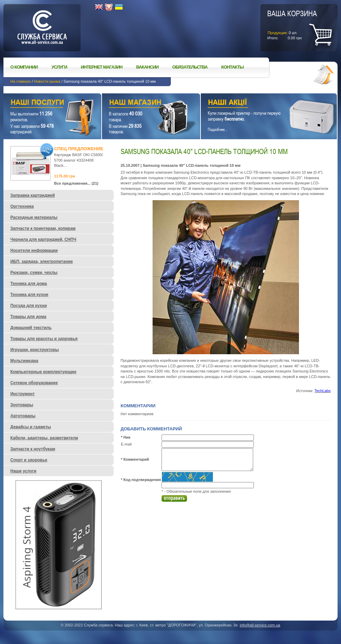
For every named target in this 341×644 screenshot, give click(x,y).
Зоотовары (22, 405)
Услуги (59, 67)
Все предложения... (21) (76, 183)
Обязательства (190, 67)
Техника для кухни (29, 295)
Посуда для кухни (29, 306)
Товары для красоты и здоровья (44, 339)
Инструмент (23, 394)
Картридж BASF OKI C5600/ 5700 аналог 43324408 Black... (79, 160)
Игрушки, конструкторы (35, 350)
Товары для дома (28, 317)
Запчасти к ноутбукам (33, 449)
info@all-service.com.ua (260, 625)
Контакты (232, 67)
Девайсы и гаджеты (31, 427)
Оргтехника (22, 206)
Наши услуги (44, 103)
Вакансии (147, 67)
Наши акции (259, 103)
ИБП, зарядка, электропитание (42, 262)
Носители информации (34, 251)
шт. (292, 24)
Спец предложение (79, 149)
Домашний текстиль (31, 328)
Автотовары (23, 416)
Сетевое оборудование (34, 383)
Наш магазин (139, 103)
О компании (24, 67)
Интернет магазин (102, 67)
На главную (20, 81)
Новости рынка (47, 81)
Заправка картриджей (33, 195)
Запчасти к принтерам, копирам (43, 228)
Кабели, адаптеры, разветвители (44, 438)
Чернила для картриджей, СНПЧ (43, 239)
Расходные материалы (34, 217)
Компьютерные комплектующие (43, 372)
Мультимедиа (24, 361)
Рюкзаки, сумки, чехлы (34, 273)
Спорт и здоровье (29, 460)
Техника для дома (29, 284)
